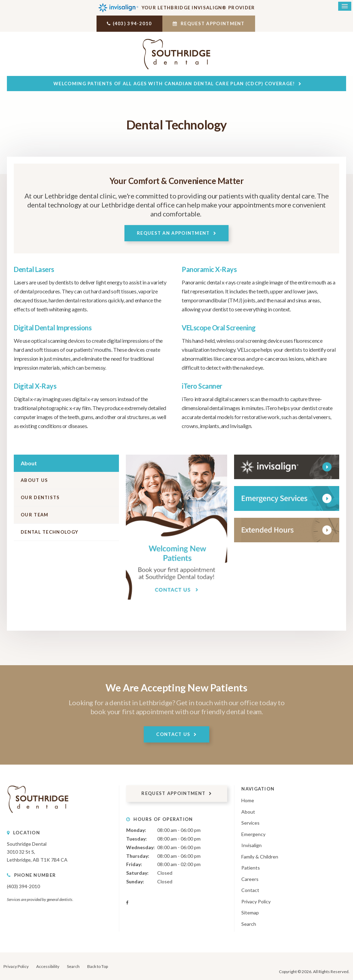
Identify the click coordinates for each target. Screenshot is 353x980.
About (248, 811)
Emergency (253, 834)
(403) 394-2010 (130, 23)
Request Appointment (211, 23)
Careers (250, 879)
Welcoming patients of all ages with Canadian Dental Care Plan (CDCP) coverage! (174, 83)
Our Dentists (40, 497)
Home (248, 800)
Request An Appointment (173, 233)
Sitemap (250, 913)
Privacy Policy (256, 901)
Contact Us (173, 734)
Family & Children (260, 856)
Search (249, 924)
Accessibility (48, 966)
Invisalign (251, 845)
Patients (251, 867)
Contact (250, 890)
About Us (34, 480)
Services (250, 822)
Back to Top (98, 966)
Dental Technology (49, 532)
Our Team (34, 514)
